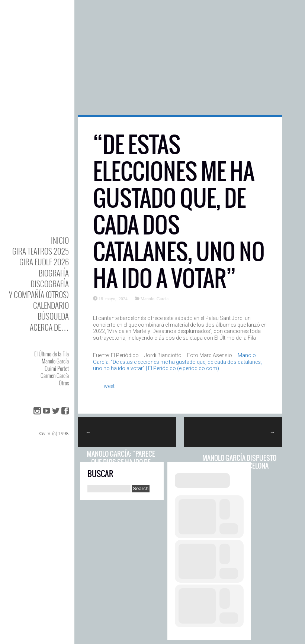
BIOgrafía (54, 273)
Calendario (51, 305)
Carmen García (55, 375)
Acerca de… (49, 327)
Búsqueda (53, 316)
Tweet (107, 386)
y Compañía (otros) (39, 295)
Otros (64, 383)
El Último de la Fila (52, 354)
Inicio (60, 240)
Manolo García (55, 361)
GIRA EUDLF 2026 (44, 262)
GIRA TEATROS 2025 (41, 251)
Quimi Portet (57, 368)
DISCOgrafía (50, 284)
